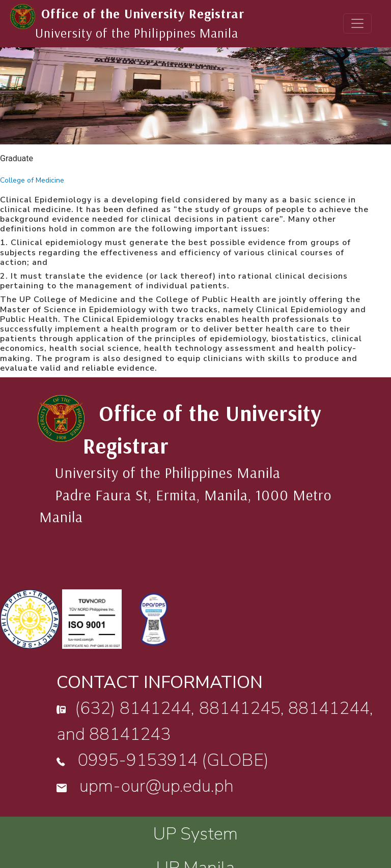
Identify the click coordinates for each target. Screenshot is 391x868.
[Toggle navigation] (357, 23)
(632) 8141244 (133, 708)
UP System (195, 834)
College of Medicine (32, 180)
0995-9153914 (138, 760)
